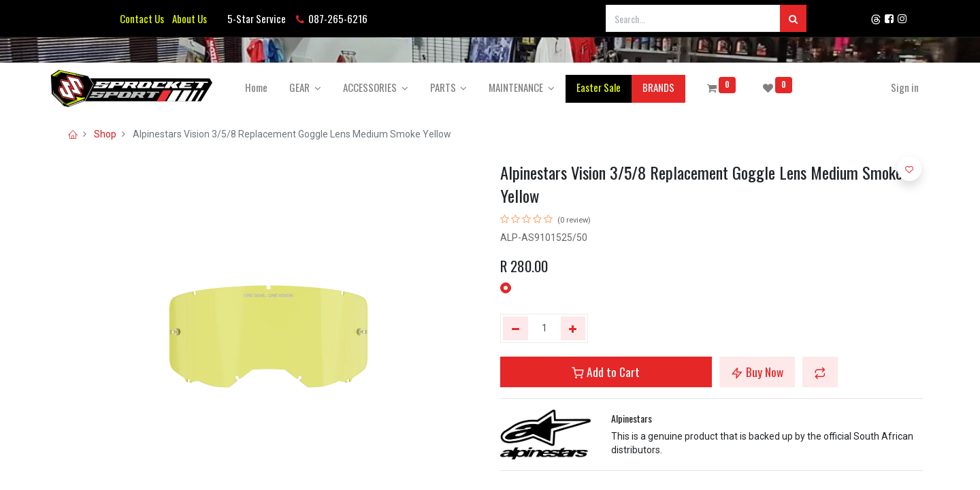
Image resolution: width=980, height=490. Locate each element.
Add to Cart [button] (606, 372)
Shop (105, 134)
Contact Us (142, 18)
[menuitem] (263, 87)
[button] (820, 372)
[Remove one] (516, 329)
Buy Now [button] (757, 372)
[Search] (793, 18)
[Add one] (573, 329)
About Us (187, 18)
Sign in (898, 87)
